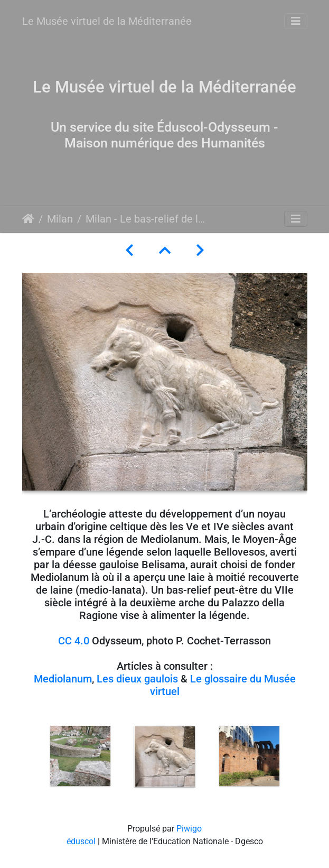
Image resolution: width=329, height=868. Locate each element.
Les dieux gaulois (137, 679)
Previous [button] (30, 759)
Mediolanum (63, 679)
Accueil (28, 219)
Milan (60, 219)
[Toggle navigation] (296, 21)
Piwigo (189, 829)
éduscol (81, 841)
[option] (80, 756)
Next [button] (299, 759)
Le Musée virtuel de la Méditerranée (107, 21)
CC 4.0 (74, 641)
